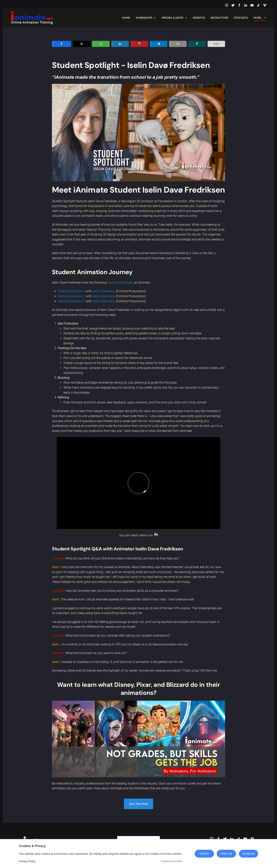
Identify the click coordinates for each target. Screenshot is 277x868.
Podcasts (241, 18)
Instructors (219, 18)
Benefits (199, 18)
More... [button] (260, 18)
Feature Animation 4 (71, 301)
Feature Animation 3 (71, 296)
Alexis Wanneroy (104, 291)
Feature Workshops (120, 283)
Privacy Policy (27, 861)
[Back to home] (32, 18)
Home (126, 18)
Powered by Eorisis (171, 861)
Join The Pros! (139, 804)
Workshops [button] (146, 18)
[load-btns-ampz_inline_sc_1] (216, 44)
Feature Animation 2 (71, 291)
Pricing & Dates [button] (174, 18)
